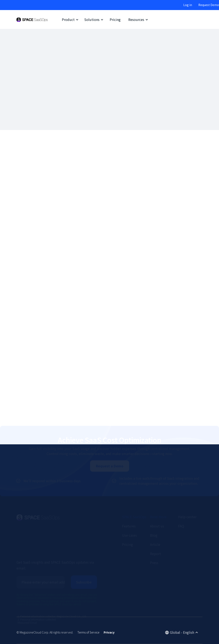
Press (154, 547)
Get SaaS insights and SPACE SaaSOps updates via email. (55, 550)
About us (157, 511)
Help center (187, 501)
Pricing (115, 19)
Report (155, 538)
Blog (154, 520)
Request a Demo (110, 451)
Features (129, 511)
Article (155, 529)
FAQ (181, 511)
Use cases (129, 520)
